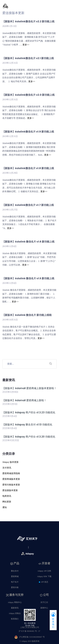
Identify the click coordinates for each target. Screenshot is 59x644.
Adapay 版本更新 (10, 462)
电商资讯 (7, 496)
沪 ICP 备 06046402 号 (29, 631)
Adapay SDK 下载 (44, 576)
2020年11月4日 (10, 416)
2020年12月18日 (10, 392)
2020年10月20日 (11, 440)
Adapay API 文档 (44, 571)
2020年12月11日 (10, 404)
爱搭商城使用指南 (11, 473)
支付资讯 (7, 468)
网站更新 (7, 502)
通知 (5, 507)
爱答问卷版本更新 (11, 485)
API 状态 (44, 582)
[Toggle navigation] (55, 8)
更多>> (26, 45)
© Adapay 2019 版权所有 (29, 641)
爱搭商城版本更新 (11, 479)
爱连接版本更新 (10, 490)
